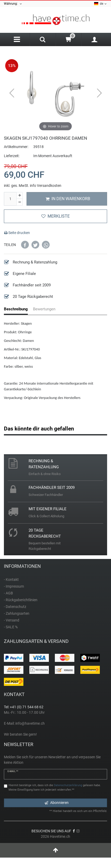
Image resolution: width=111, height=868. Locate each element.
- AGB (8, 593)
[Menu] (17, 39)
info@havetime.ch (30, 723)
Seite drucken (17, 233)
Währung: (13, 4)
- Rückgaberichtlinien (21, 600)
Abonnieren (57, 803)
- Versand (12, 620)
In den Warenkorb (68, 199)
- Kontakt (11, 580)
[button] (25, 245)
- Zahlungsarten (17, 613)
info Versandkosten (46, 186)
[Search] (43, 40)
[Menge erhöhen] (19, 196)
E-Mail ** (13, 771)
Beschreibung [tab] (16, 309)
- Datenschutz (15, 607)
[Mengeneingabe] (10, 199)
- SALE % (11, 627)
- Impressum (14, 586)
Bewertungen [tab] (44, 309)
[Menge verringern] (19, 202)
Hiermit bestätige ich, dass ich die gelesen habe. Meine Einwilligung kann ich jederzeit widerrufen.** (55, 787)
